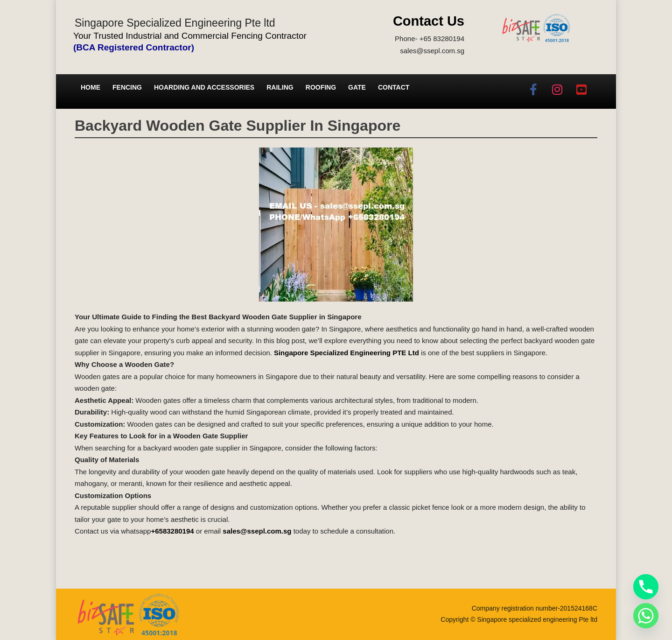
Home (91, 87)
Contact (394, 87)
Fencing (127, 87)
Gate (357, 87)
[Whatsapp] (646, 616)
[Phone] (646, 587)
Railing (280, 87)
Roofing (321, 87)
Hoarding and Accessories (204, 87)
